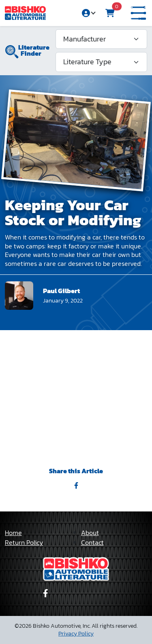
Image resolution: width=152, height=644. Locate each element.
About (90, 533)
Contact (92, 542)
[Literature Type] (101, 62)
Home (13, 533)
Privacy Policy (76, 634)
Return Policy (24, 542)
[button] (138, 13)
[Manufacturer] (101, 39)
